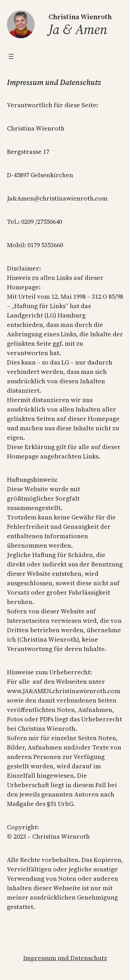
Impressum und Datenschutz (65, 958)
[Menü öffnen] (11, 56)
